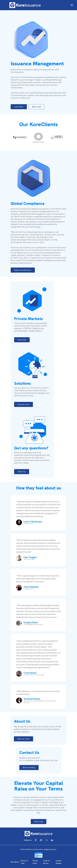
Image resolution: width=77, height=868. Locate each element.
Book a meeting (29, 768)
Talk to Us (22, 472)
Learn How (22, 340)
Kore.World (15, 862)
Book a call (36, 107)
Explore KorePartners (23, 270)
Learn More (19, 107)
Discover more (24, 404)
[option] (20, 137)
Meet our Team (24, 739)
